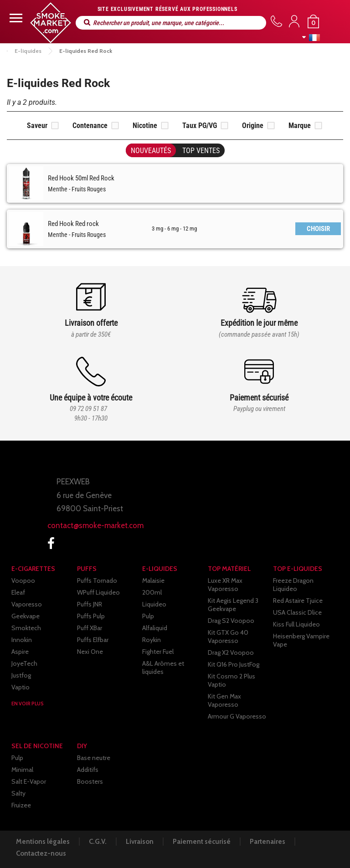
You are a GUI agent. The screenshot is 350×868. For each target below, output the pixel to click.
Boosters (90, 781)
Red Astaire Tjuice (298, 601)
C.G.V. (98, 842)
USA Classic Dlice (297, 612)
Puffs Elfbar (93, 640)
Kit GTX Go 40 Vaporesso (228, 637)
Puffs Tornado (97, 580)
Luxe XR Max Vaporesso (225, 585)
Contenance (90, 126)
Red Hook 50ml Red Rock (81, 178)
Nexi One (90, 652)
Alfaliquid (155, 628)
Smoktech (26, 628)
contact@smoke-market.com (95, 525)
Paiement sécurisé (202, 842)
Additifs (88, 770)
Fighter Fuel (158, 652)
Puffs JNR (90, 604)
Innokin (22, 640)
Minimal (22, 770)
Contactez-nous (41, 853)
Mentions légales (43, 842)
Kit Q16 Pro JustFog (234, 664)
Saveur (37, 126)
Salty (18, 793)
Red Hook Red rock (73, 224)
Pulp (148, 616)
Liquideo (154, 604)
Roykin (152, 640)
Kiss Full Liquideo (296, 624)
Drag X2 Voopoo (231, 652)
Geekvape (26, 616)
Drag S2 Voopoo (231, 621)
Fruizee (21, 805)
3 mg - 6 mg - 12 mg (174, 229)
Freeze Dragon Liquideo (293, 585)
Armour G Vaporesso (237, 716)
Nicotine (145, 126)
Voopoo (23, 580)
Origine (253, 126)
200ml (152, 592)
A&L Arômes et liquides (163, 668)
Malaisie (153, 580)
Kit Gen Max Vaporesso (224, 700)
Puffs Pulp (91, 616)
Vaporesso (27, 604)
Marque (300, 126)
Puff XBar (90, 628)
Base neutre (94, 758)
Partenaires (268, 842)
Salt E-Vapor (29, 781)
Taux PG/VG (200, 126)
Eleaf (18, 592)
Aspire (20, 652)
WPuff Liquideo (98, 592)
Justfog (21, 675)
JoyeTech (24, 663)
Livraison (140, 842)
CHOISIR (318, 229)
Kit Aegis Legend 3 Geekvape (233, 605)
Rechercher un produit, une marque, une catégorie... (87, 23)
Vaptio (21, 687)
